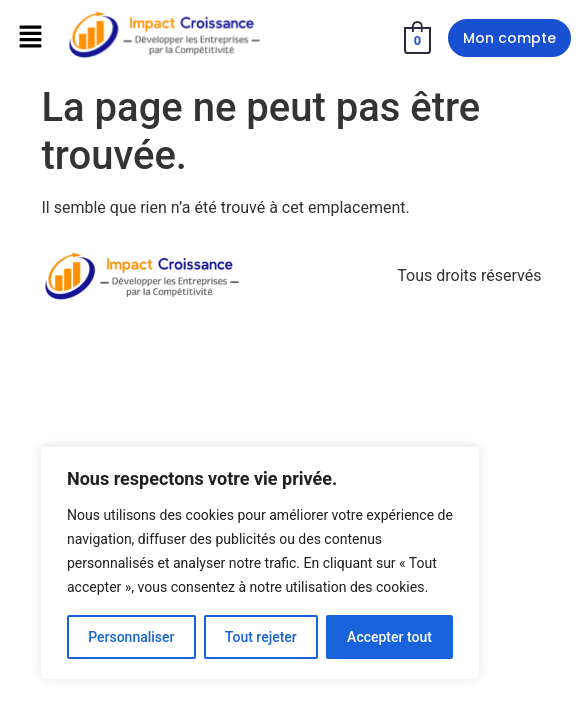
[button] (30, 38)
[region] (260, 563)
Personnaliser (131, 637)
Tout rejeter (261, 637)
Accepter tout (389, 637)
